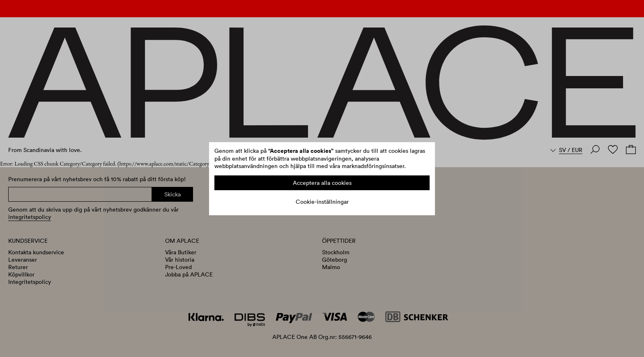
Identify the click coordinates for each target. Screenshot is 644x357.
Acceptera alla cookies (322, 183)
